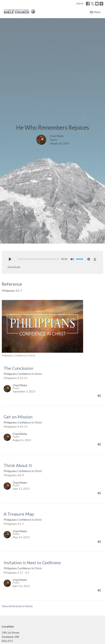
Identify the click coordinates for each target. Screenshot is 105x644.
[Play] (10, 259)
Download (14, 267)
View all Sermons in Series (17, 606)
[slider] (37, 259)
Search (80, 3)
